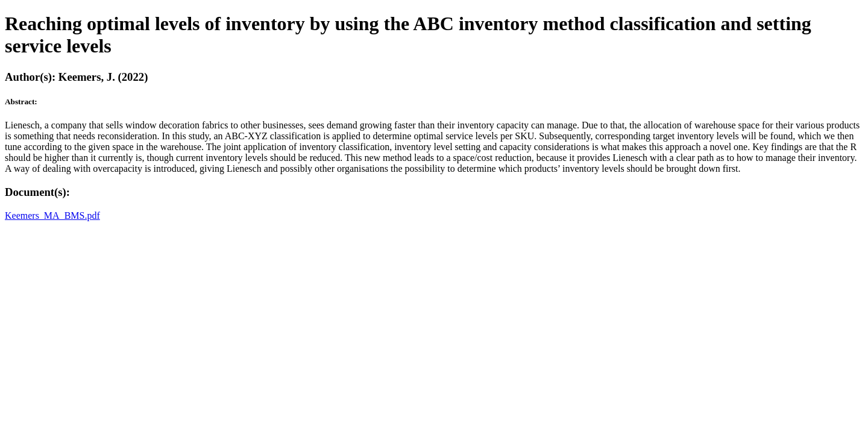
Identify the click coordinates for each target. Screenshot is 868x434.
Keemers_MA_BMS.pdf (52, 215)
